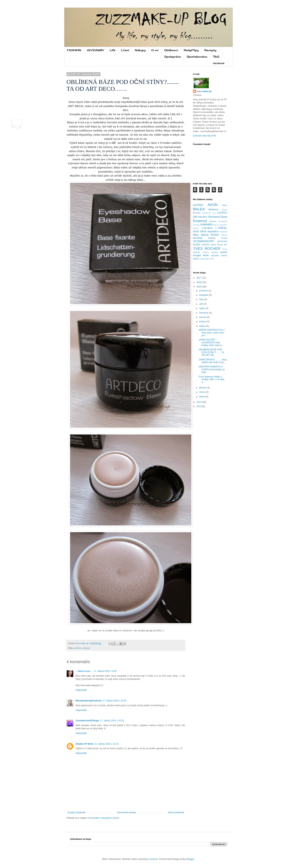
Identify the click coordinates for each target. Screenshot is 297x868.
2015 (199, 287)
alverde (196, 252)
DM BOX (203, 217)
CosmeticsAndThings (87, 721)
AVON (213, 205)
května (203, 322)
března (203, 388)
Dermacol (214, 217)
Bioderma (213, 210)
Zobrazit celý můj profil (204, 136)
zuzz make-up (204, 91)
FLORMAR (223, 221)
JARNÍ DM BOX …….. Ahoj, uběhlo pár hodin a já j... (213, 361)
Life (113, 50)
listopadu (204, 295)
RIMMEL (212, 238)
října (202, 299)
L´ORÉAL (221, 228)
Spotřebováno (197, 57)
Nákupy (140, 50)
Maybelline (213, 232)
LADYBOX (207, 228)
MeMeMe (223, 232)
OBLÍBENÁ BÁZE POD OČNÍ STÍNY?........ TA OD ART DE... (211, 352)
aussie (215, 252)
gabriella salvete (219, 255)
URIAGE (205, 245)
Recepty (210, 50)
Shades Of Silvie (84, 744)
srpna (202, 308)
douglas (197, 255)
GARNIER (206, 225)
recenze (219, 63)
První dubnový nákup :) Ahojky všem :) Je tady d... (212, 379)
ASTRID (198, 205)
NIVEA (215, 235)
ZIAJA (225, 249)
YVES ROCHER (207, 249)
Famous (196, 225)
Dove (224, 217)
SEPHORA (222, 241)
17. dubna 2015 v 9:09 (105, 671)
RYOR (224, 238)
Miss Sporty (201, 235)
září (201, 304)
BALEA (199, 209)
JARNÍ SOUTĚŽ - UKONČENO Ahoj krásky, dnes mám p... (211, 342)
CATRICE (222, 213)
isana (196, 259)
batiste (224, 252)
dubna (203, 326)
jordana (202, 259)
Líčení (125, 50)
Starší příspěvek (176, 812)
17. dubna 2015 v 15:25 (112, 721)
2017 (199, 278)
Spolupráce (173, 57)
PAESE (224, 235)
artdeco (206, 252)
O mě (155, 50)
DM (195, 217)
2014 (199, 402)
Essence (200, 221)
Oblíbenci (171, 50)
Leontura (153, 859)
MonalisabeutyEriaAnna (88, 701)
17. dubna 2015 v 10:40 (114, 701)
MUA (203, 231)
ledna (202, 397)
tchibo (212, 259)
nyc (207, 259)
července (204, 313)
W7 (226, 245)
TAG (216, 57)
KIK (215, 225)
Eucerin (213, 221)
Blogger (190, 859)
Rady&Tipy (191, 50)
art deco (78, 648)
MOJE (196, 232)
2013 (199, 406)
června (203, 317)
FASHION (74, 50)
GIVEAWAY (95, 50)
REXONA (198, 238)
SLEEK (197, 245)
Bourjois (197, 213)
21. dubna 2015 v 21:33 (106, 744)
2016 (199, 282)
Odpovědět (81, 690)
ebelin (206, 255)
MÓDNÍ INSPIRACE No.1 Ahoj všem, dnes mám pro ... (212, 333)
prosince (204, 291)
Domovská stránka (127, 812)
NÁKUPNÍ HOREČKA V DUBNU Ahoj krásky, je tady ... (212, 369)
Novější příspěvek (76, 812)
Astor (225, 205)
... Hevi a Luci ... (84, 671)
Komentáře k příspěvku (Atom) (104, 818)
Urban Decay (217, 245)
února (202, 392)
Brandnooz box (209, 213)
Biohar (224, 210)
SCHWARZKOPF (204, 241)
